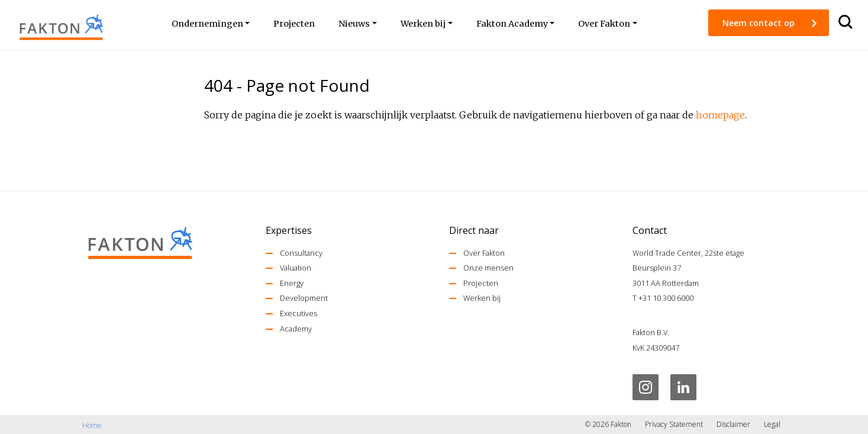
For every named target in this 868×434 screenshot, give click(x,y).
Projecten (481, 283)
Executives (299, 313)
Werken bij (482, 298)
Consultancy (301, 253)
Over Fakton (484, 253)
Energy (292, 283)
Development (304, 298)
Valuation (296, 268)
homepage (720, 115)
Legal (772, 424)
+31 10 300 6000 (666, 298)
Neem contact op (760, 23)
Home (92, 425)
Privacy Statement (674, 424)
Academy (296, 329)
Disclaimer (733, 424)
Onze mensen (488, 268)
